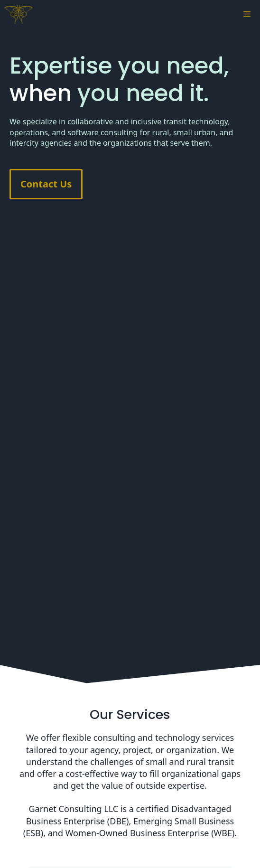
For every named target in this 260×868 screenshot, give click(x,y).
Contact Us (46, 184)
